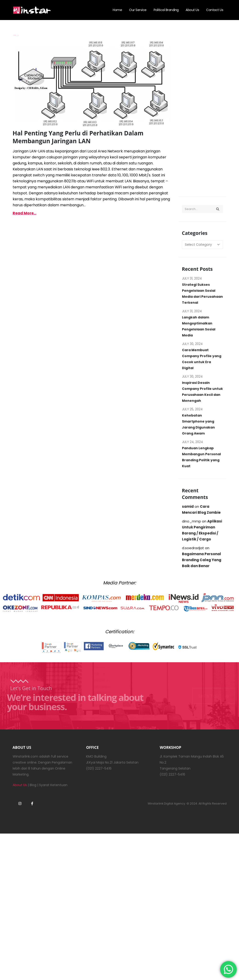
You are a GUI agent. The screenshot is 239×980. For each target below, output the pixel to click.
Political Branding (166, 10)
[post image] (92, 82)
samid (188, 506)
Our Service (138, 10)
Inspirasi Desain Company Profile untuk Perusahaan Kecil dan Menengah (202, 392)
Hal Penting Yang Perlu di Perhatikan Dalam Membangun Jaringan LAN (78, 137)
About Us (192, 10)
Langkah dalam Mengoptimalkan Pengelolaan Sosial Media (199, 326)
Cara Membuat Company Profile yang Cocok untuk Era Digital (202, 359)
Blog (33, 785)
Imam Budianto (15, 35)
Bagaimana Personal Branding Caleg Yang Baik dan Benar (202, 560)
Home (117, 10)
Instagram (20, 803)
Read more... (24, 213)
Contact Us (215, 10)
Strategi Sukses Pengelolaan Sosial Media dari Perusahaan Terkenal (202, 294)
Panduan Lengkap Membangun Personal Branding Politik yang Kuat (201, 457)
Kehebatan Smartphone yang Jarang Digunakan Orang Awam (198, 424)
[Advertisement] (202, 113)
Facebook (32, 803)
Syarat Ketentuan (53, 785)
